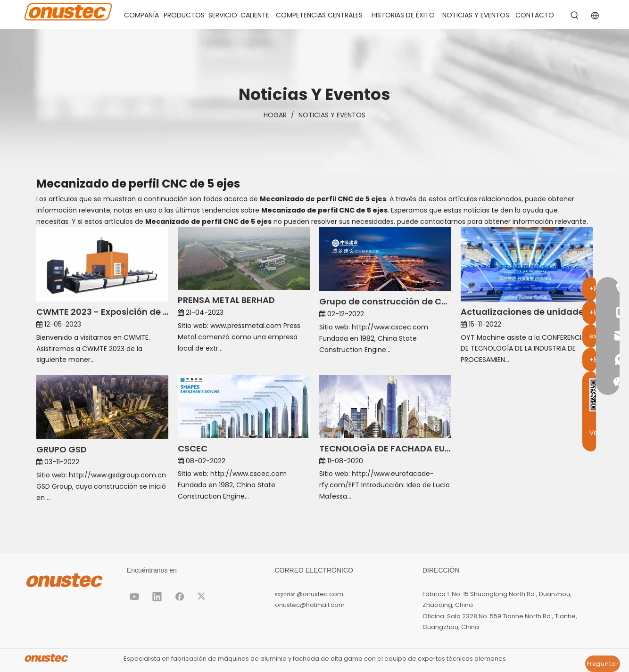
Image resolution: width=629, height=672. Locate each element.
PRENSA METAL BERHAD (226, 300)
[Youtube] (134, 596)
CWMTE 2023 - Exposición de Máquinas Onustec (102, 312)
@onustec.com (320, 594)
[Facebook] (180, 596)
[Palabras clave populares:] (575, 16)
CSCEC (193, 448)
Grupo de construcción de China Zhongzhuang (385, 301)
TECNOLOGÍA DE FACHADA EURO (385, 448)
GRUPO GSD (62, 449)
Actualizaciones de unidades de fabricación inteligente (527, 312)
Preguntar (603, 664)
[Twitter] (202, 596)
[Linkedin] (157, 596)
